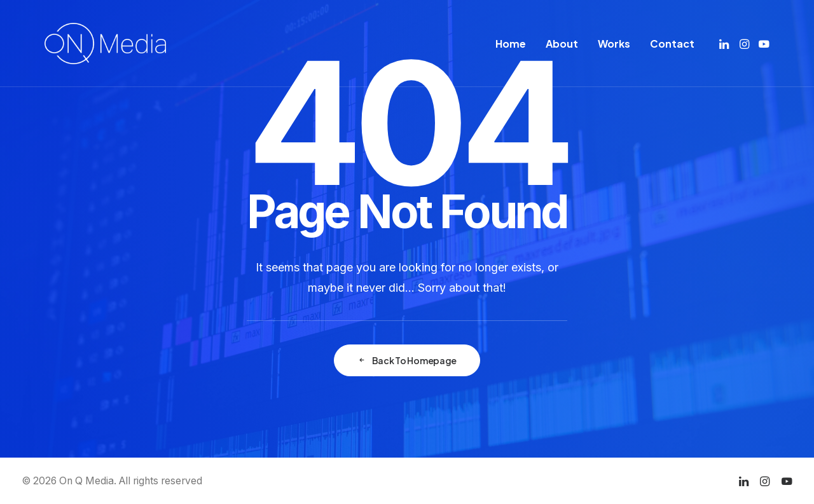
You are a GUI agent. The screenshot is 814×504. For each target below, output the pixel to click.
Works (614, 44)
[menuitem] (511, 44)
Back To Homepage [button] (407, 360)
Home (511, 44)
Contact (672, 44)
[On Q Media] (105, 44)
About (562, 44)
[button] (725, 44)
